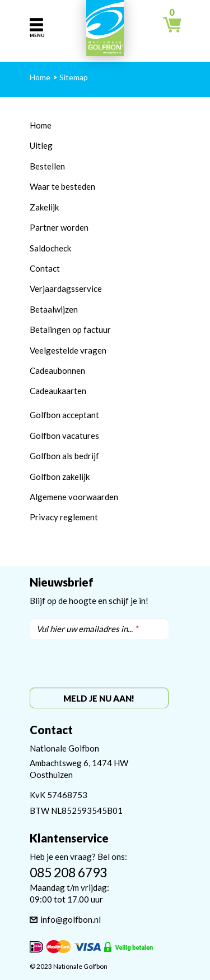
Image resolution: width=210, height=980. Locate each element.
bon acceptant (73, 415)
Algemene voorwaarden (74, 497)
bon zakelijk (68, 477)
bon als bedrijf (73, 456)
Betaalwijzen (54, 309)
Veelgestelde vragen (68, 350)
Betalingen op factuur (70, 329)
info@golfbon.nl (71, 919)
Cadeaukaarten (58, 391)
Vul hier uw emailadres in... (87, 629)
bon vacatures (73, 436)
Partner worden (59, 227)
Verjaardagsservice (66, 288)
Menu (36, 35)
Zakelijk (44, 207)
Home (41, 125)
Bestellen (47, 166)
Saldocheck (50, 248)
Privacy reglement (64, 517)
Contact (45, 268)
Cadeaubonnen (57, 370)
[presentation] (99, 664)
